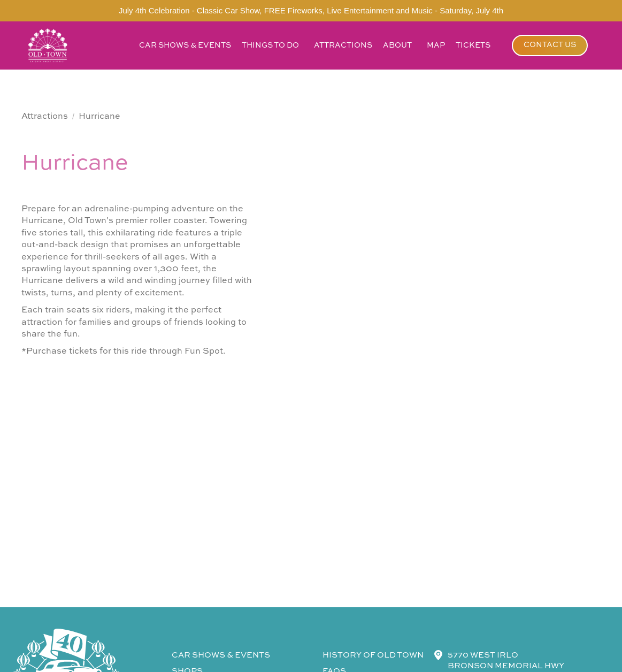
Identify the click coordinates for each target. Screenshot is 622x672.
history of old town (373, 655)
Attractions (45, 117)
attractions (343, 45)
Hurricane (99, 117)
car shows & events (185, 45)
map (436, 45)
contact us (550, 45)
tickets (473, 45)
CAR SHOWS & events (221, 655)
